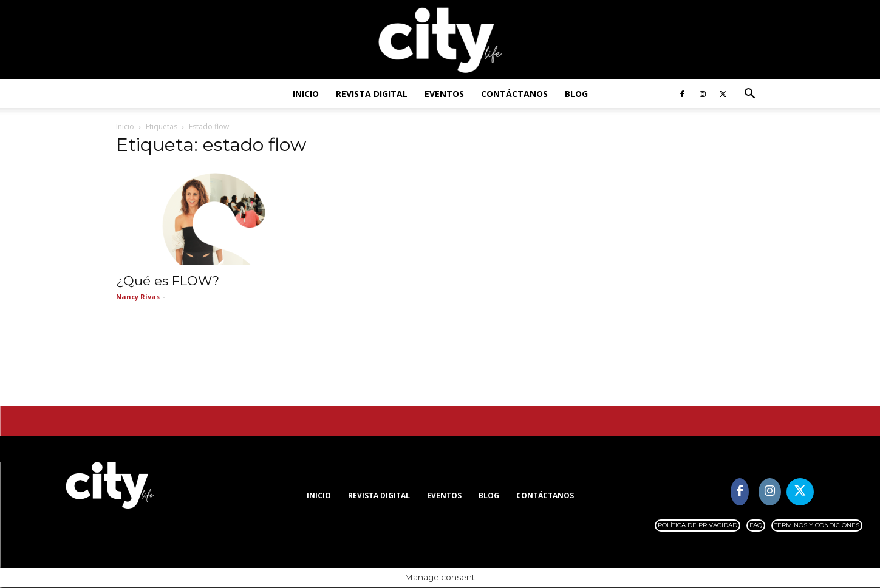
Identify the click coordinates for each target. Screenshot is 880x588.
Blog (576, 94)
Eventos (444, 94)
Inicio (306, 94)
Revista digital (372, 94)
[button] (750, 95)
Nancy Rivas (138, 297)
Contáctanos (514, 94)
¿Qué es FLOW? (168, 281)
